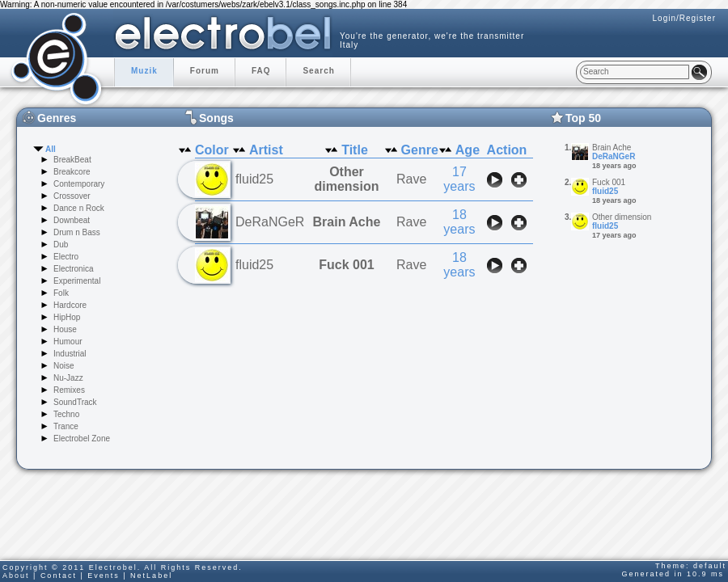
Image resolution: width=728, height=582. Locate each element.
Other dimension (346, 179)
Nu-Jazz (68, 378)
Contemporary (79, 184)
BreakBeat (72, 160)
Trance (66, 426)
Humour (68, 342)
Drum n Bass (77, 232)
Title (355, 150)
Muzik (144, 71)
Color (212, 150)
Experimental (77, 281)
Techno (66, 414)
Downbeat (72, 220)
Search (318, 71)
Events (104, 576)
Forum (205, 71)
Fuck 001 (346, 265)
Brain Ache (347, 222)
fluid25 (605, 191)
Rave (411, 179)
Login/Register (684, 18)
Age (468, 150)
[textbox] (635, 72)
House (65, 329)
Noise (64, 366)
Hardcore (70, 305)
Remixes (69, 390)
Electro (66, 257)
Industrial (70, 354)
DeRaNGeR (614, 156)
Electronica (73, 269)
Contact (59, 576)
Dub (61, 245)
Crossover (72, 196)
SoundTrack (75, 402)
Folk (61, 293)
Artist (266, 150)
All (51, 149)
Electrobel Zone (82, 439)
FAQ (261, 71)
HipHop (67, 317)
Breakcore (72, 172)
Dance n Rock (79, 208)
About (16, 576)
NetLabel (151, 576)
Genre (420, 150)
